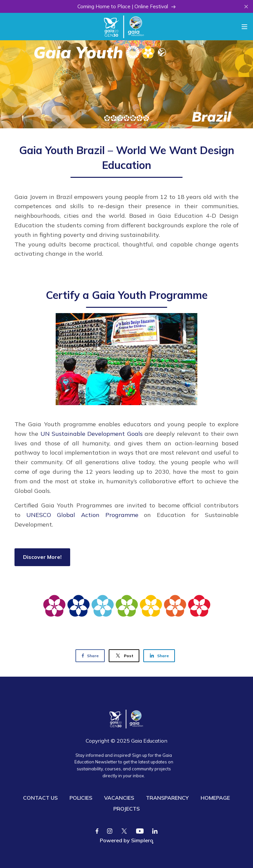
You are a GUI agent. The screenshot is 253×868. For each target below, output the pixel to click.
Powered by (126, 840)
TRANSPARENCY (167, 798)
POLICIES (81, 798)
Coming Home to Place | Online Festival (127, 6)
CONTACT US (40, 798)
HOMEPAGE (215, 798)
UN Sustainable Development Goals (92, 434)
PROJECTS (126, 809)
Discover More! (42, 557)
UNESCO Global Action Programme (82, 515)
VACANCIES (119, 798)
